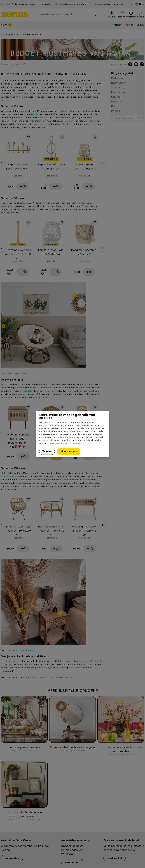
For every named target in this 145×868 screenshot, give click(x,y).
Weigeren (47, 451)
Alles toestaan (69, 451)
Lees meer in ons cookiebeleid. (65, 443)
